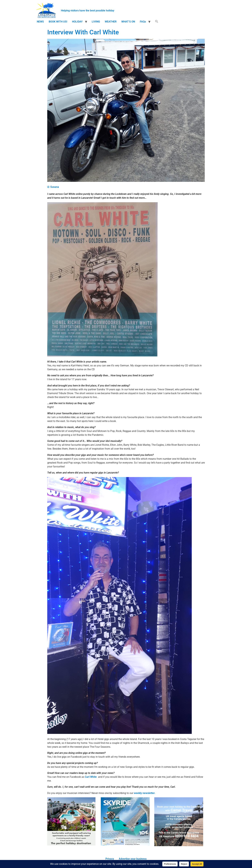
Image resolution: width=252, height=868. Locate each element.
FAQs (143, 22)
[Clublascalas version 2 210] (71, 845)
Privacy (110, 859)
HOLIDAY (77, 22)
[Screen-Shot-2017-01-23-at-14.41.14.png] (125, 845)
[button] (157, 22)
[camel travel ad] (179, 845)
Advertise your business (133, 859)
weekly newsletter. (145, 793)
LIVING (96, 22)
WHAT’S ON (128, 22)
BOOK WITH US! (58, 22)
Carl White (91, 777)
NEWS (40, 22)
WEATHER (111, 22)
